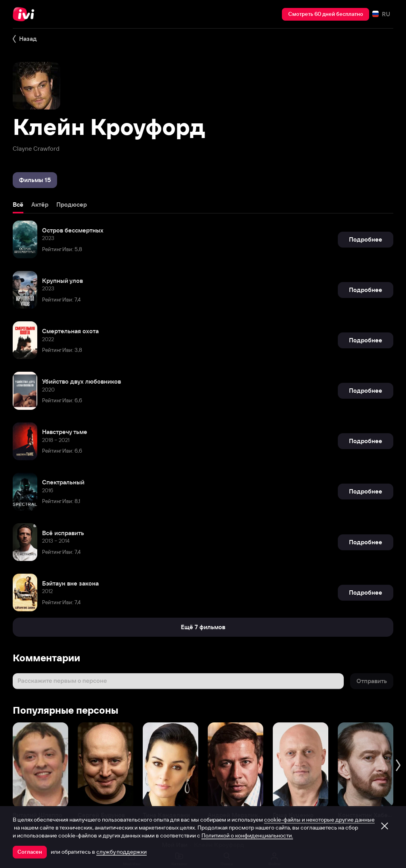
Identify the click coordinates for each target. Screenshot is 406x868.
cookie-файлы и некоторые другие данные (319, 820)
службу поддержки (122, 852)
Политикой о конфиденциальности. (247, 835)
